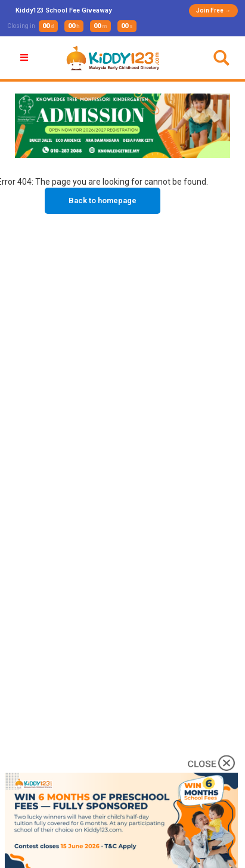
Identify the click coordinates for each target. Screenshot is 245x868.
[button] (26, 58)
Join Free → (213, 10)
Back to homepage (103, 200)
